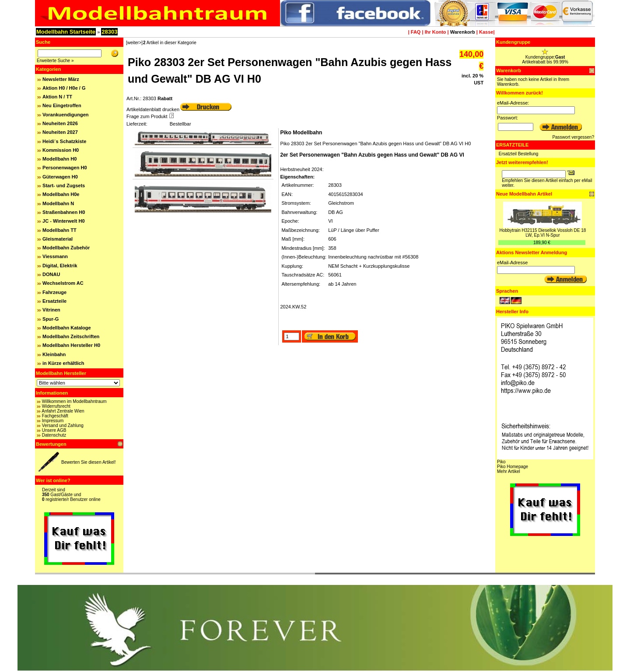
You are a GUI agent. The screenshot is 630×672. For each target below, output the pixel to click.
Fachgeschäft (55, 416)
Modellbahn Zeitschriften (71, 336)
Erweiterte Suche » (55, 61)
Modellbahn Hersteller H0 (71, 345)
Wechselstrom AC (63, 283)
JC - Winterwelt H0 (63, 221)
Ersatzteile (54, 301)
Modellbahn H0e (61, 194)
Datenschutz (54, 435)
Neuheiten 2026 (60, 123)
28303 (109, 32)
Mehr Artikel (509, 471)
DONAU (51, 274)
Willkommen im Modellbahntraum (74, 401)
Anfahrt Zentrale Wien (63, 411)
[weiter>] (134, 43)
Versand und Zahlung (63, 425)
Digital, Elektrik (60, 266)
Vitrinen (51, 310)
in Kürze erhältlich (63, 363)
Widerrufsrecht (56, 406)
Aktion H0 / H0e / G (64, 88)
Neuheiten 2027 (60, 132)
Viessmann (55, 256)
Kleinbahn (54, 354)
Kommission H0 (61, 150)
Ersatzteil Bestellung (519, 154)
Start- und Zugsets (64, 185)
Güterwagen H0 (60, 177)
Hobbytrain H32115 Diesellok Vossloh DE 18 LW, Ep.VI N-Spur (542, 233)
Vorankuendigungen (66, 115)
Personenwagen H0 (65, 168)
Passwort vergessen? (573, 137)
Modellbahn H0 (59, 159)
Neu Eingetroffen (62, 105)
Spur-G (51, 319)
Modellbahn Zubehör (66, 248)
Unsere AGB (54, 430)
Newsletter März (61, 79)
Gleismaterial (58, 239)
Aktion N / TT (57, 97)
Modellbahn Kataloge (67, 328)
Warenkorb (463, 32)
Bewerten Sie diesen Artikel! (89, 462)
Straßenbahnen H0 (64, 212)
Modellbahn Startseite (66, 32)
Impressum (53, 421)
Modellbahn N (58, 203)
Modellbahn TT (59, 230)
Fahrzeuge (54, 292)
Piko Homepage (513, 467)
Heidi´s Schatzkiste (64, 141)
